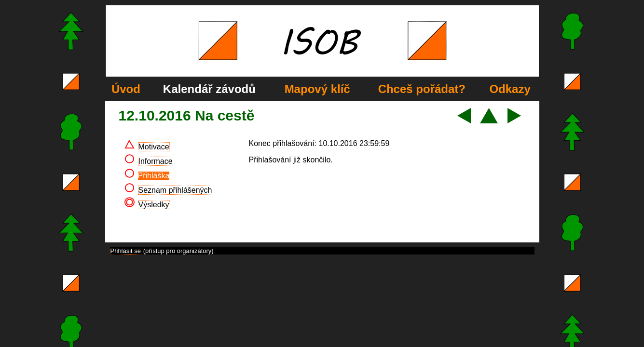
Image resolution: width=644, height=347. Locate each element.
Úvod (126, 89)
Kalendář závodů (209, 89)
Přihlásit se (126, 251)
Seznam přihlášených (175, 190)
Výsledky (154, 205)
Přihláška (154, 176)
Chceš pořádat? (422, 89)
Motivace (154, 147)
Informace (156, 161)
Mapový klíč (317, 89)
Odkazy (510, 89)
